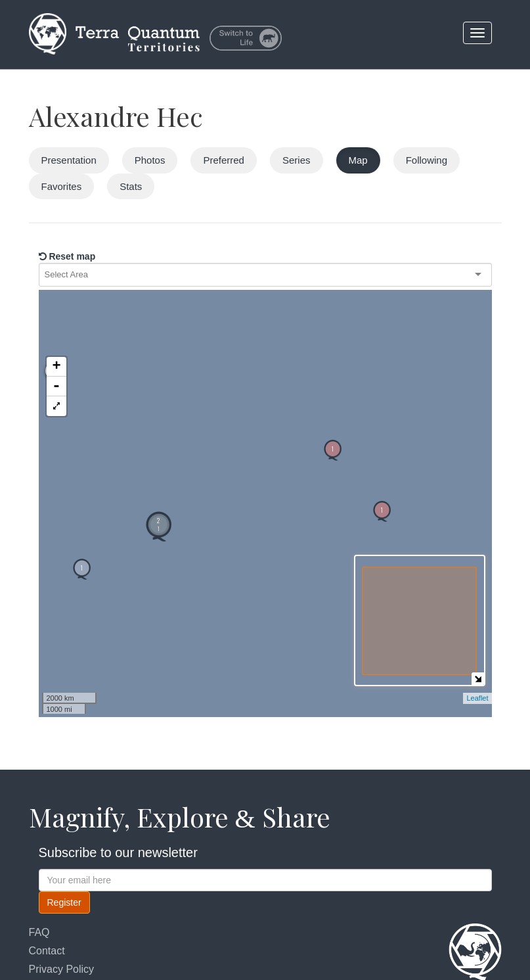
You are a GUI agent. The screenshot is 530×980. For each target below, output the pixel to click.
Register (64, 902)
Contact (47, 951)
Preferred (224, 160)
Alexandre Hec (116, 116)
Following (427, 160)
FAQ (39, 932)
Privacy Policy (62, 969)
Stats (131, 186)
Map (358, 160)
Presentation (69, 160)
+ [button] (56, 308)
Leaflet (477, 698)
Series (297, 160)
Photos (150, 160)
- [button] (56, 327)
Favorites (62, 186)
